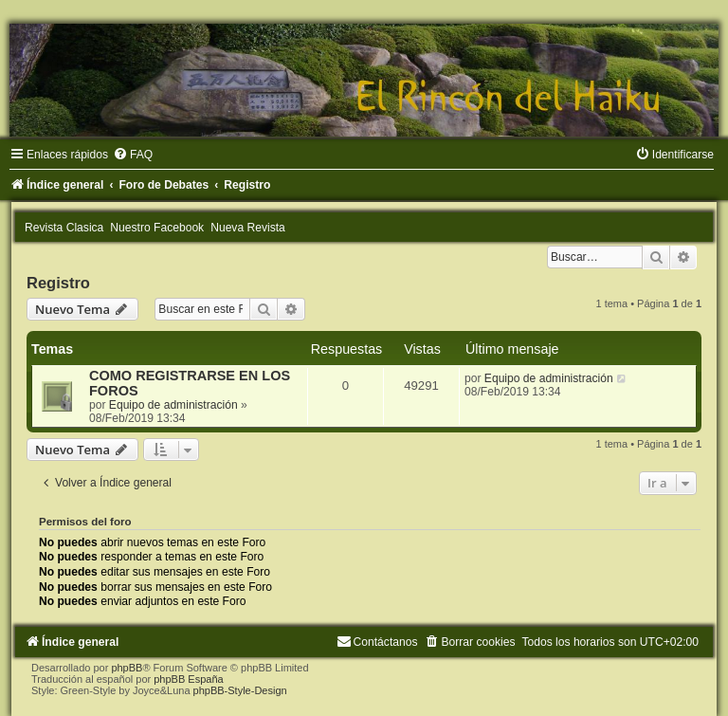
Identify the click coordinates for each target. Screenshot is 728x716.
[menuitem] (133, 155)
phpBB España (188, 679)
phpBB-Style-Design (240, 690)
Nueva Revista (248, 228)
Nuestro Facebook (157, 228)
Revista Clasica (64, 228)
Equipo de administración (173, 405)
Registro (58, 283)
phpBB (127, 668)
